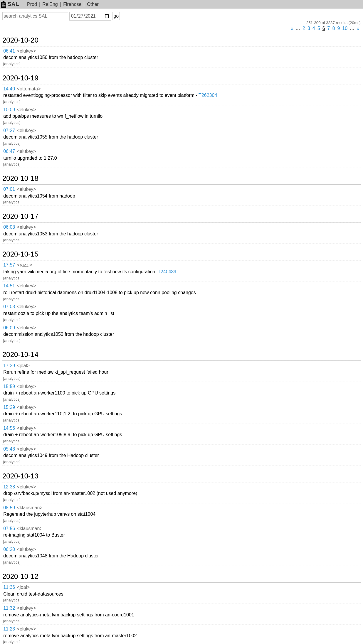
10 (345, 28)
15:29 (9, 407)
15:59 (9, 386)
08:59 (9, 508)
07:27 (9, 130)
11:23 (9, 629)
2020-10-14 (20, 355)
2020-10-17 (20, 216)
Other (93, 4)
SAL (10, 4)
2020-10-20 (20, 40)
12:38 (9, 487)
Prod (32, 4)
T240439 (167, 272)
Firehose (72, 4)
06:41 (9, 51)
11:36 (9, 587)
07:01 (9, 189)
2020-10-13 (20, 476)
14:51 (9, 286)
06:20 (9, 549)
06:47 (9, 151)
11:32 (9, 608)
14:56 (9, 428)
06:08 (9, 227)
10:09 (9, 110)
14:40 (9, 89)
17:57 (9, 265)
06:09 (9, 328)
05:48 (9, 449)
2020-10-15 (20, 254)
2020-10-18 (20, 178)
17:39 (9, 366)
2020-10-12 (20, 576)
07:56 (9, 528)
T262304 (208, 95)
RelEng (50, 4)
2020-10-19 (20, 78)
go (116, 16)
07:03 (9, 307)
